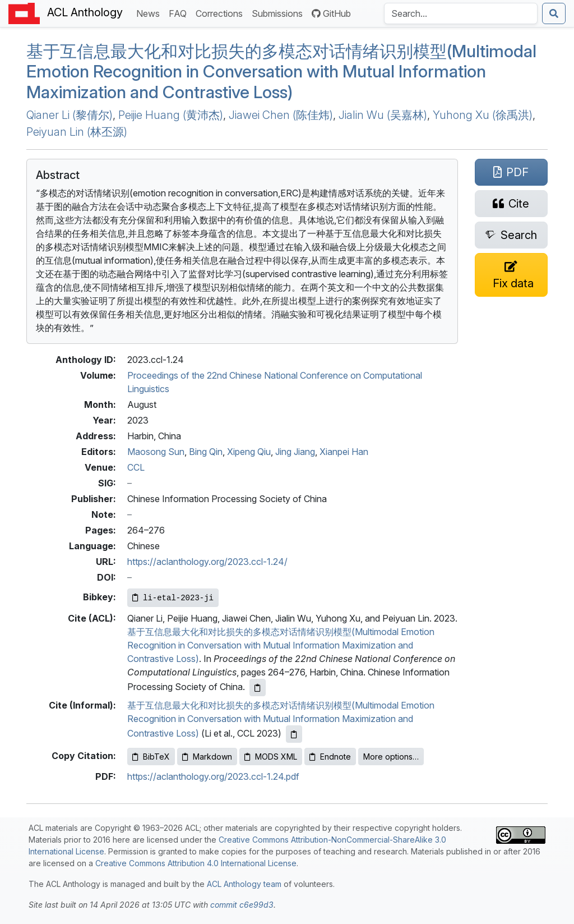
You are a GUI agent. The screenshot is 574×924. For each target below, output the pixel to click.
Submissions (279, 13)
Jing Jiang (295, 452)
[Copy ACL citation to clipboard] (258, 688)
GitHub (331, 13)
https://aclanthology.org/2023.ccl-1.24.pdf (213, 776)
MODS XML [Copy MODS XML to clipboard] (271, 757)
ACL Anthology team (244, 884)
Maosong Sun (156, 452)
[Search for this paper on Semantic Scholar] (511, 235)
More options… (391, 757)
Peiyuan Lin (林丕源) (77, 132)
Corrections (221, 13)
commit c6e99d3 (242, 905)
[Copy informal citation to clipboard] (294, 734)
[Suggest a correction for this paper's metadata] (511, 275)
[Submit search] (554, 13)
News (150, 13)
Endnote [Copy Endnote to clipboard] (330, 757)
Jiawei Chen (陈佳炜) (281, 115)
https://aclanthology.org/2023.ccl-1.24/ (207, 562)
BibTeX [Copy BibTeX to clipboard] (151, 757)
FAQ (180, 13)
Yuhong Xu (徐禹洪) (483, 115)
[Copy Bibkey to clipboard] (173, 598)
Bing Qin (206, 452)
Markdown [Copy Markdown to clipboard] (207, 757)
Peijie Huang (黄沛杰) (171, 115)
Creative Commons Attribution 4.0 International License (196, 863)
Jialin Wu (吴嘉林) (383, 115)
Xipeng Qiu (249, 452)
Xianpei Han (344, 452)
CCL (136, 467)
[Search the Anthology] (461, 13)
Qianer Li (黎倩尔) (70, 115)
